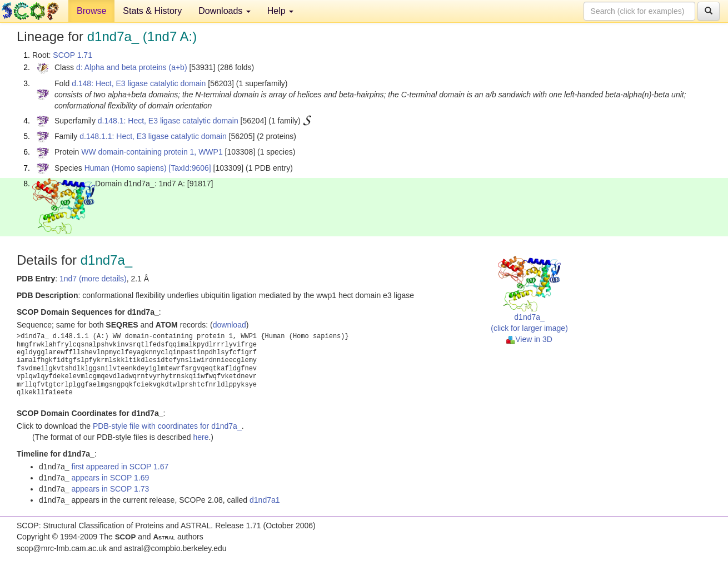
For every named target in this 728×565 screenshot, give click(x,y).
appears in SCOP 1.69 (110, 478)
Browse (91, 11)
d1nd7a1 (265, 500)
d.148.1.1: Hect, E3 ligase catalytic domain (153, 136)
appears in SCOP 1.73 (110, 489)
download (230, 325)
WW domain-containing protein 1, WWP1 (152, 152)
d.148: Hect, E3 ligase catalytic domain (139, 83)
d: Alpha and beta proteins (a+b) (132, 67)
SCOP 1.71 (73, 55)
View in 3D (529, 339)
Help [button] (280, 11)
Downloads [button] (225, 11)
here (201, 437)
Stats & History (152, 11)
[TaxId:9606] (190, 168)
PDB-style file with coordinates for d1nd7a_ (167, 426)
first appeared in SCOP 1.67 (120, 467)
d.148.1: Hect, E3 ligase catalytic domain (168, 121)
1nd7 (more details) (93, 279)
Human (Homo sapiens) (126, 168)
